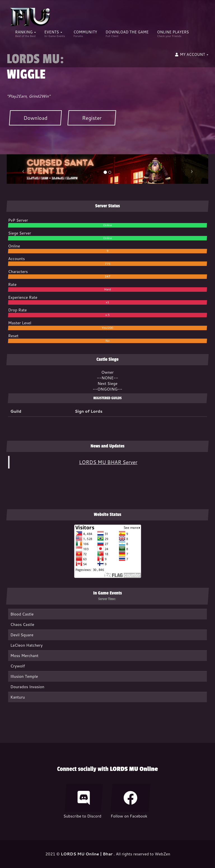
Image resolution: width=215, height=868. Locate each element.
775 (107, 264)
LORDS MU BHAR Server (108, 462)
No (108, 341)
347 (107, 276)
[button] (191, 56)
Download (35, 118)
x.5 (108, 315)
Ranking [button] (25, 34)
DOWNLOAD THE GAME (127, 34)
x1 (107, 302)
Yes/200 (107, 328)
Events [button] (55, 34)
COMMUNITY (85, 34)
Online (107, 225)
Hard (107, 289)
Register (92, 118)
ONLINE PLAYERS (173, 34)
